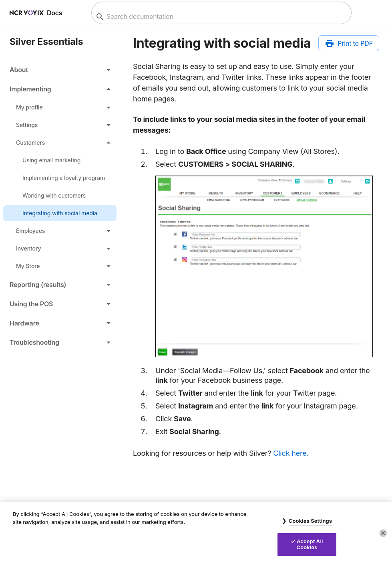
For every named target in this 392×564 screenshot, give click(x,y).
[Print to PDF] (349, 43)
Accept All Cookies (310, 544)
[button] (60, 70)
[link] (60, 160)
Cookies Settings (310, 521)
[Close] (383, 533)
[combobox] (220, 17)
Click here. (291, 453)
